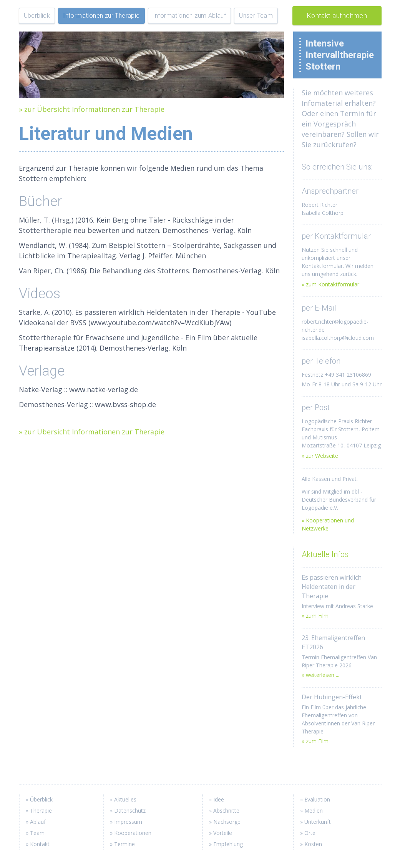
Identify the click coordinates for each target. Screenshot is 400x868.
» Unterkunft (315, 822)
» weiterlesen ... (320, 675)
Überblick (37, 16)
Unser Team (256, 16)
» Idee (217, 799)
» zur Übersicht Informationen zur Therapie (92, 109)
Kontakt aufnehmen (337, 16)
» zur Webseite (320, 456)
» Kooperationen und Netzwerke (328, 524)
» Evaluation (315, 799)
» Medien (311, 811)
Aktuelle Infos (325, 554)
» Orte (308, 833)
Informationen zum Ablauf (190, 16)
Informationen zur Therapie (101, 16)
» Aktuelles (123, 799)
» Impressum (126, 822)
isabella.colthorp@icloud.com (338, 338)
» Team (35, 833)
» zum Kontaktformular (330, 284)
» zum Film (315, 616)
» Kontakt (38, 844)
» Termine (122, 844)
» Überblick (39, 799)
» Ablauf (36, 822)
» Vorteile (221, 833)
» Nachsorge (225, 822)
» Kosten (311, 844)
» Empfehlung (226, 844)
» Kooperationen (131, 833)
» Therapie (39, 811)
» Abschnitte (224, 811)
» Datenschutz (128, 811)
